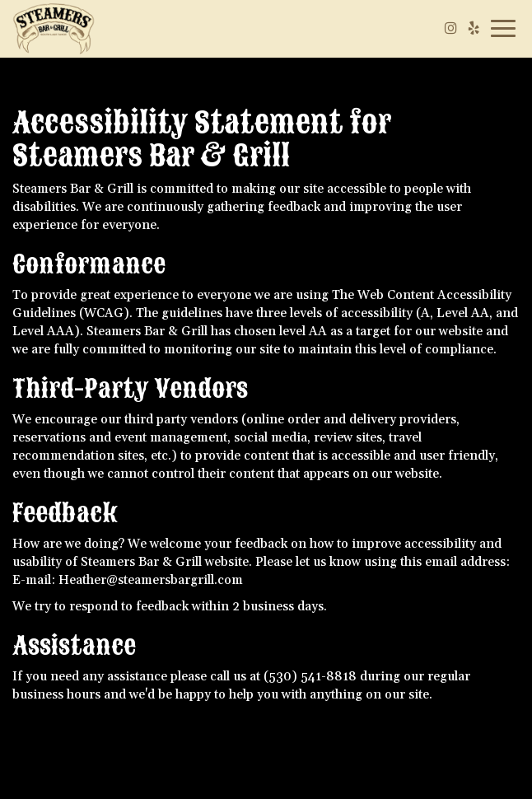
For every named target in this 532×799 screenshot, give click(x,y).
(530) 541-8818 (310, 677)
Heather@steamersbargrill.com (151, 580)
